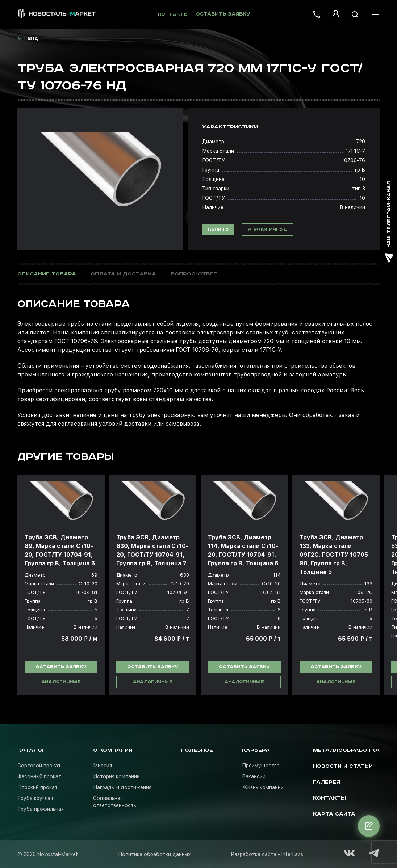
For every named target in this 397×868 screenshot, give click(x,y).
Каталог (32, 750)
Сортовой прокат (39, 766)
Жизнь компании (263, 787)
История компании (116, 776)
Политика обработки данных (154, 854)
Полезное (197, 750)
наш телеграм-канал (389, 222)
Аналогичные (268, 229)
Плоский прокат (37, 787)
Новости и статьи (343, 766)
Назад (28, 38)
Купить (218, 229)
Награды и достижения (122, 787)
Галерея (327, 782)
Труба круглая (35, 798)
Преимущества (261, 766)
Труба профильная (41, 809)
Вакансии (254, 776)
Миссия (103, 766)
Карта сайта (334, 814)
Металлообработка (346, 750)
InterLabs (292, 854)
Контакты (173, 15)
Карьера (256, 750)
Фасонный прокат (39, 776)
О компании (113, 750)
